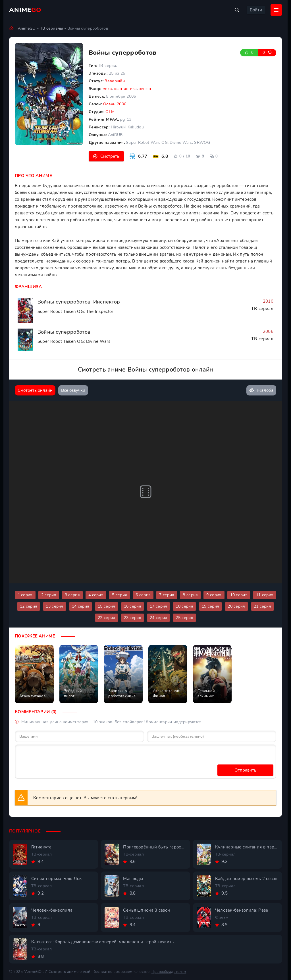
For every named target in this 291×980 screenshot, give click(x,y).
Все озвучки (73, 390)
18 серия (184, 606)
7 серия (167, 595)
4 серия (96, 595)
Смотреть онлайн (35, 390)
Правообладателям (169, 972)
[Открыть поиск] (237, 10)
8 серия (190, 595)
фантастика (126, 89)
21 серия (262, 606)
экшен (145, 89)
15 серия (106, 606)
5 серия (119, 595)
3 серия (72, 595)
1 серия (25, 595)
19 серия (210, 606)
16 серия (133, 606)
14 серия (81, 606)
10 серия (239, 595)
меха (107, 89)
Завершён (115, 81)
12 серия (29, 606)
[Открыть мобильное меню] (276, 10)
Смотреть (110, 156)
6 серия (143, 595)
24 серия (158, 618)
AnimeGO (27, 28)
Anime (25, 10)
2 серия (49, 595)
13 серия (54, 606)
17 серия (158, 606)
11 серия (265, 595)
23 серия (133, 618)
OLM (110, 112)
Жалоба (261, 390)
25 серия (184, 618)
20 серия (236, 606)
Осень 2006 (115, 104)
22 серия (106, 618)
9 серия (214, 595)
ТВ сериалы (52, 28)
